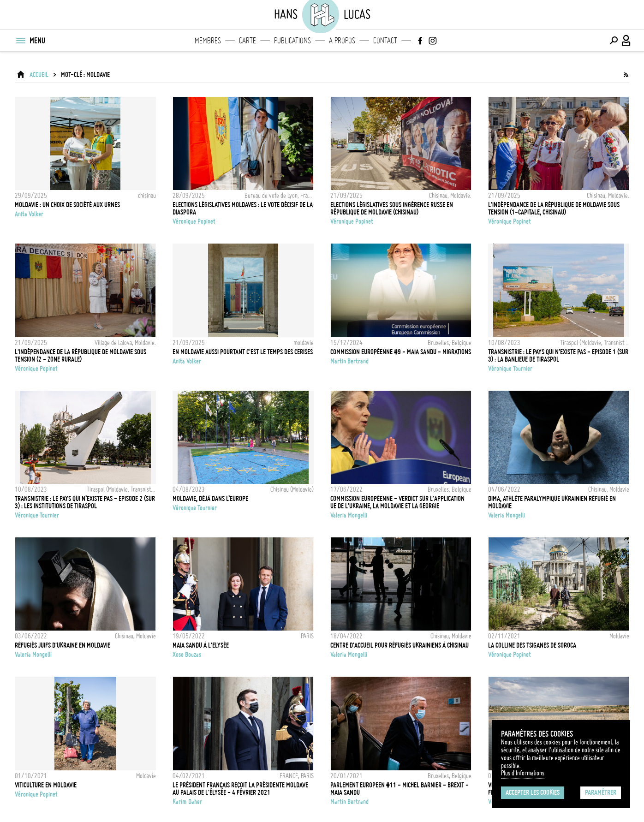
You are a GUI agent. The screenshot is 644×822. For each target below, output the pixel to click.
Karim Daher (187, 802)
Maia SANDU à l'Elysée (201, 645)
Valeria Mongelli (349, 515)
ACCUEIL (39, 75)
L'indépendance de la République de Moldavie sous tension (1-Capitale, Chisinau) (554, 208)
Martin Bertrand (349, 361)
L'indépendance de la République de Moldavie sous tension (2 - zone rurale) (80, 356)
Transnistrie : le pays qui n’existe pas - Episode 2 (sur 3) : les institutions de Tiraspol (85, 502)
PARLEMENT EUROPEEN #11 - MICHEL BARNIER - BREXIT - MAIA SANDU (400, 789)
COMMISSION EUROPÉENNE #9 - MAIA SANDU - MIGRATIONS (401, 352)
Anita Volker (29, 214)
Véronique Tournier (510, 369)
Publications (292, 41)
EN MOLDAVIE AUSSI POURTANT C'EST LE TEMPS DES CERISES (243, 352)
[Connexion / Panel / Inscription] (626, 41)
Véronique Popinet (194, 221)
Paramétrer (601, 792)
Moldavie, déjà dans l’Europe (210, 499)
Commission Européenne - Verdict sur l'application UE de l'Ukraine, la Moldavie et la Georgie (397, 502)
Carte (247, 41)
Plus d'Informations (523, 773)
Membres (208, 41)
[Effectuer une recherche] (614, 41)
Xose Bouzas (187, 655)
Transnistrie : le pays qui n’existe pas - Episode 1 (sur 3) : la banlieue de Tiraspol (558, 356)
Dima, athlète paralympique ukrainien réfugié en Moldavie (552, 502)
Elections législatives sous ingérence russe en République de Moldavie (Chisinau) (392, 208)
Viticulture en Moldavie (46, 785)
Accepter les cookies (533, 792)
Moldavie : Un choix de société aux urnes (67, 205)
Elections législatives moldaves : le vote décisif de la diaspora (243, 208)
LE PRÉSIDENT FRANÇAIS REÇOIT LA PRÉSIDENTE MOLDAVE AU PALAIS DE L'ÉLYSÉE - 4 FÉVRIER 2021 (240, 789)
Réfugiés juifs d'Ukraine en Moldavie (63, 645)
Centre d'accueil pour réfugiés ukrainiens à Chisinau (400, 645)
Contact (385, 41)
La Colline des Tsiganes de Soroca (532, 645)
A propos (342, 41)
